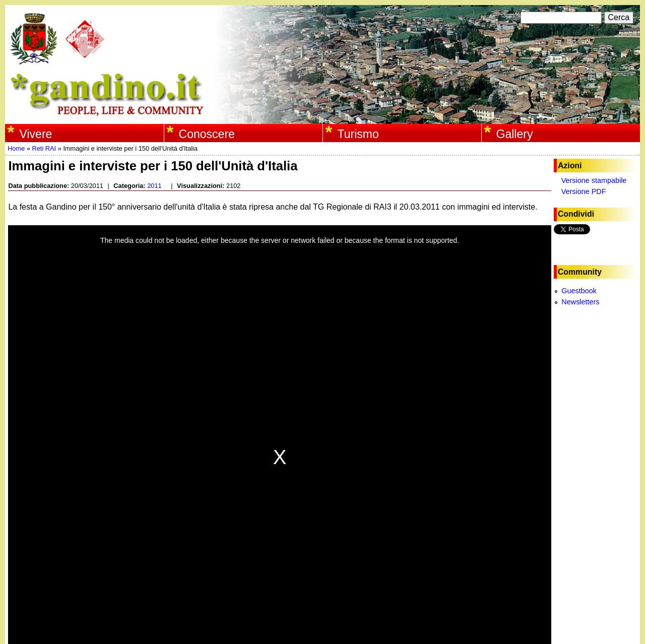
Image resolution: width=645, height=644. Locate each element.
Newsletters (580, 302)
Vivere (36, 134)
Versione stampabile (594, 180)
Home (16, 148)
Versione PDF (584, 191)
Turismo (358, 134)
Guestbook (579, 291)
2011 (154, 186)
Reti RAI (44, 148)
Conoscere (207, 134)
